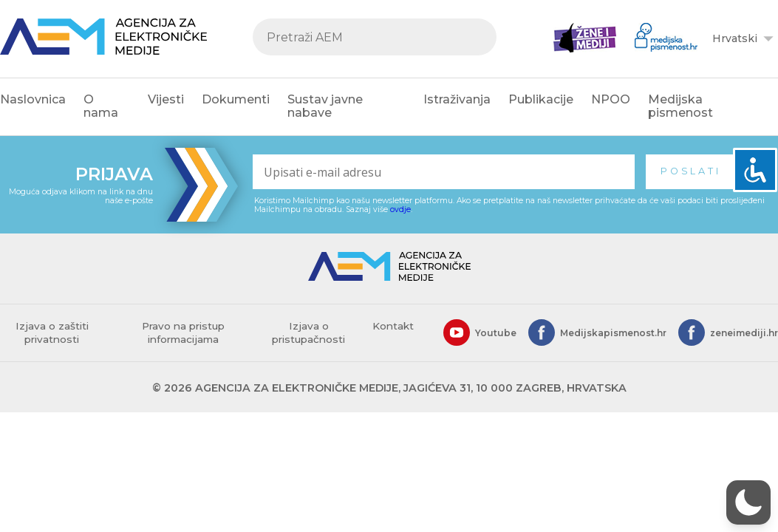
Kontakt (393, 326)
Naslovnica (33, 99)
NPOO (611, 99)
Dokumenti (236, 99)
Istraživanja (457, 99)
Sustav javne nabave (325, 106)
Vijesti (166, 99)
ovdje (400, 209)
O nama (101, 106)
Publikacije (541, 99)
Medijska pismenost (680, 106)
